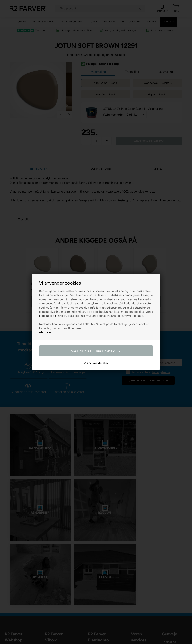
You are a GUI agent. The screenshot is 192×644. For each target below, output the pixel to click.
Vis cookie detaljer (96, 363)
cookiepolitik (47, 316)
